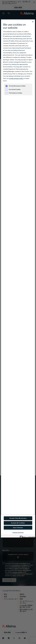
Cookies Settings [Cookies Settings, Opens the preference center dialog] (18, 533)
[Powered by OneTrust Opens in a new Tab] (27, 536)
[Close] (33, 22)
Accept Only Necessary (18, 518)
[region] (18, 277)
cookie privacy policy (16, 78)
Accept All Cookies (18, 523)
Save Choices (18, 528)
